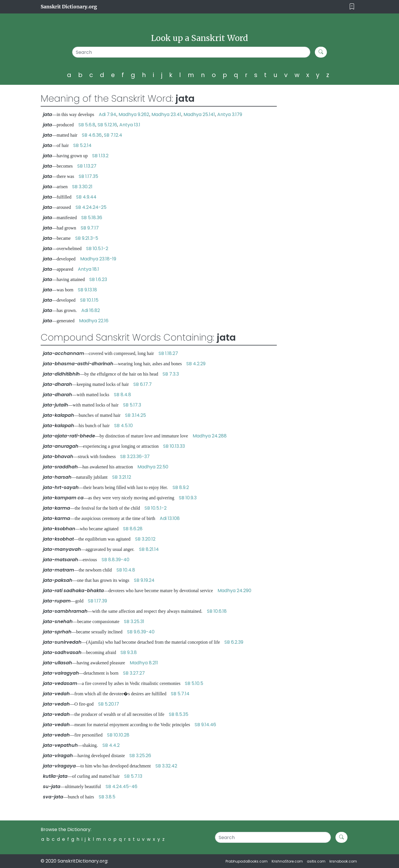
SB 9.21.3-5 (87, 238)
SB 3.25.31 (134, 621)
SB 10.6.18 (217, 611)
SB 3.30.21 (82, 187)
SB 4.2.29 (196, 364)
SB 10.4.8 (126, 570)
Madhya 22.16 (94, 321)
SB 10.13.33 (174, 446)
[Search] (191, 52)
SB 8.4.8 (123, 395)
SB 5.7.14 (180, 694)
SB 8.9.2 (181, 487)
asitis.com (316, 861)
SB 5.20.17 (109, 704)
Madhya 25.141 (199, 114)
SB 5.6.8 (87, 125)
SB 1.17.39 (97, 601)
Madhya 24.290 (234, 591)
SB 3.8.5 (107, 797)
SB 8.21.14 (149, 549)
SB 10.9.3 (188, 498)
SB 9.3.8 (129, 652)
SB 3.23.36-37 (135, 456)
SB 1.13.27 (87, 166)
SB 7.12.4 (113, 135)
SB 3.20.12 (145, 539)
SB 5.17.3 (132, 405)
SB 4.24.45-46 (122, 786)
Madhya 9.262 (134, 114)
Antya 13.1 (130, 125)
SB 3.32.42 (166, 766)
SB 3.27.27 (134, 673)
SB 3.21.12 (122, 477)
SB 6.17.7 (143, 384)
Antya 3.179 (230, 114)
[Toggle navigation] (352, 7)
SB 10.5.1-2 (97, 249)
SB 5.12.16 (107, 125)
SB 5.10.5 (194, 683)
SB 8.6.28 (133, 529)
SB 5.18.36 (92, 218)
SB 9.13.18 (87, 290)
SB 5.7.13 (133, 776)
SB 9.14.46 (205, 725)
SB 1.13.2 (100, 156)
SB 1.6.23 (98, 279)
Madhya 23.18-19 (98, 259)
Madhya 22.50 (153, 467)
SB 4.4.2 (111, 745)
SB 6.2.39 (234, 642)
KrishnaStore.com (287, 861)
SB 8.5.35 (179, 714)
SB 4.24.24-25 (91, 207)
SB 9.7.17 (90, 228)
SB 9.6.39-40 (141, 632)
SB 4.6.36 (92, 135)
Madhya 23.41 (166, 114)
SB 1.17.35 (88, 176)
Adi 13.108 (170, 518)
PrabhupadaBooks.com (247, 861)
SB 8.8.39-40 (115, 560)
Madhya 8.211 (144, 663)
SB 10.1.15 (89, 300)
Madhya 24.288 (210, 436)
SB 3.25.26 (140, 756)
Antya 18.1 (88, 269)
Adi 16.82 (91, 310)
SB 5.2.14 (82, 145)
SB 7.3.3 (171, 374)
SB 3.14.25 (136, 415)
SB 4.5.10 (124, 426)
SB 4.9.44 (86, 197)
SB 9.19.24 (144, 580)
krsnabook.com (343, 861)
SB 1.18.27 (168, 353)
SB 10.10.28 (118, 735)
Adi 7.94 (107, 114)
